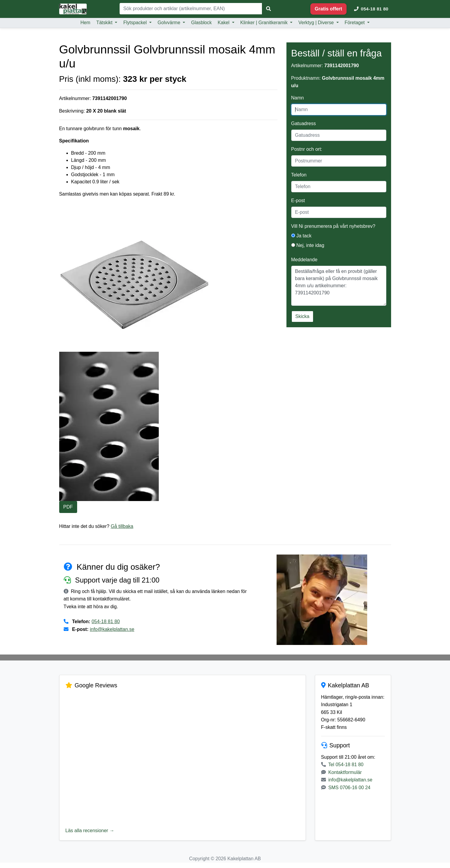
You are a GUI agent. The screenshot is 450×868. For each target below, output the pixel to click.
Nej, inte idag (308, 245)
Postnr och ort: (307, 149)
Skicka (302, 316)
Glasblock (201, 23)
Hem (85, 23)
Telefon (299, 175)
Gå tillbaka (123, 527)
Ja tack (301, 236)
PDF (68, 507)
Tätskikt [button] (105, 23)
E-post (298, 201)
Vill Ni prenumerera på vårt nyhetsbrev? (333, 226)
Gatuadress (304, 123)
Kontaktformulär (345, 781)
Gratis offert (329, 9)
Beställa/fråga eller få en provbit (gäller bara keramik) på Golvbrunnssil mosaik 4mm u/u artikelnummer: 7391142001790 (339, 286)
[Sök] (191, 9)
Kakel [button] (224, 23)
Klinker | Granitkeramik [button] (265, 23)
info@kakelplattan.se (112, 630)
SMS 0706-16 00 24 (350, 796)
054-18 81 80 (106, 622)
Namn (298, 98)
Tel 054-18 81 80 (346, 773)
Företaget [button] (355, 23)
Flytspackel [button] (136, 23)
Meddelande (304, 260)
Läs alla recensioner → (90, 831)
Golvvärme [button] (170, 23)
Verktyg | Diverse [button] (317, 23)
